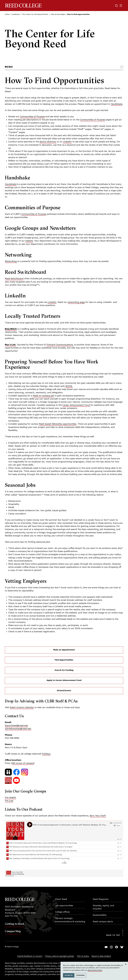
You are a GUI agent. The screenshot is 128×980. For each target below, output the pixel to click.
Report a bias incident (101, 956)
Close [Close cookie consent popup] (126, 967)
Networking (11, 261)
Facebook (117, 947)
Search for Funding (64, 670)
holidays (46, 754)
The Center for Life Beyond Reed (35, 14)
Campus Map (13, 931)
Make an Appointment (64, 650)
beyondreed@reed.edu (16, 726)
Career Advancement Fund (76, 405)
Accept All (69, 975)
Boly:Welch (11, 329)
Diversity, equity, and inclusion (103, 907)
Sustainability (100, 915)
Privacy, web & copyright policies (59, 956)
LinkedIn (67, 142)
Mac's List (10, 345)
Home (7, 14)
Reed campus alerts (103, 922)
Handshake (117, 104)
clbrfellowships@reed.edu (18, 729)
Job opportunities (64, 906)
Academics (16, 14)
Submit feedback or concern (30, 956)
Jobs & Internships (58, 14)
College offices (62, 912)
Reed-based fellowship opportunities (58, 424)
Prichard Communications (60, 345)
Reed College (23, 6)
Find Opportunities (64, 660)
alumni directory (48, 142)
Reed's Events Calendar (22, 707)
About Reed (61, 899)
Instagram (111, 947)
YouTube (106, 947)
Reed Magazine (101, 899)
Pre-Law (9, 801)
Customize (80, 975)
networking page (76, 302)
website (29, 241)
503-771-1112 (11, 916)
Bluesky (122, 947)
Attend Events (64, 691)
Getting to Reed (14, 924)
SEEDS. (69, 386)
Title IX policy (83, 956)
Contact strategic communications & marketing (70, 920)
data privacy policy (95, 970)
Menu (9, 67)
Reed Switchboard (14, 279)
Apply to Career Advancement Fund (64, 680)
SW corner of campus (23, 763)
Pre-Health (10, 798)
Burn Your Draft (98, 816)
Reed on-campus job (43, 396)
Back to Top (113, 935)
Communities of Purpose (32, 117)
